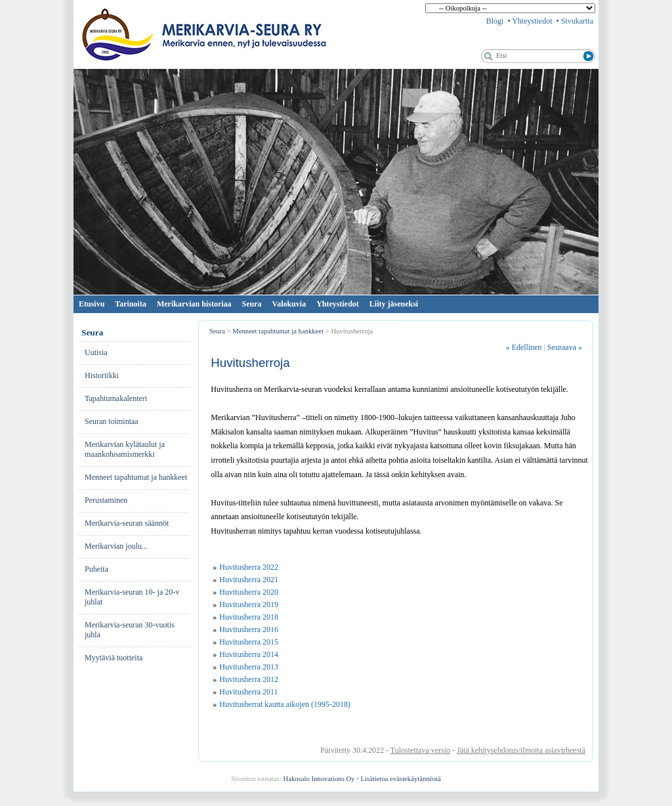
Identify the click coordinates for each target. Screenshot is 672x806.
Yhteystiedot (532, 21)
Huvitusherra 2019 (249, 604)
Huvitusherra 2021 (249, 580)
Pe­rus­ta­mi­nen (106, 500)
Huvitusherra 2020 (249, 592)
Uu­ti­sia (96, 352)
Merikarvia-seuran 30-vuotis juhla (130, 630)
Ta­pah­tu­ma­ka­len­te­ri (116, 398)
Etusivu (92, 304)
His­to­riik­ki (102, 375)
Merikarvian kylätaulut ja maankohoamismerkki (125, 449)
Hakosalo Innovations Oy (319, 779)
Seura (252, 304)
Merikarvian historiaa (194, 304)
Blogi (495, 21)
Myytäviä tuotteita (114, 658)
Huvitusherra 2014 (249, 654)
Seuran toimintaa (112, 421)
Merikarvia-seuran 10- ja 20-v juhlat (132, 597)
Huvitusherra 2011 (248, 692)
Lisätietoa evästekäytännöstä (401, 779)
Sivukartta (577, 21)
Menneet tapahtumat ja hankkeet (136, 477)
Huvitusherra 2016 (249, 629)
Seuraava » (565, 347)
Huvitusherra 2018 (249, 617)
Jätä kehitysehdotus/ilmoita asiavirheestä (521, 750)
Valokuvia (289, 304)
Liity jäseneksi (394, 304)
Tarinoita (131, 304)
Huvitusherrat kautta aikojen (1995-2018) (285, 704)
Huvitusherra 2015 (249, 642)
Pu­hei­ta (96, 569)
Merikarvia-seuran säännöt (127, 523)
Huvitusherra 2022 (249, 567)
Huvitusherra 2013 (249, 667)
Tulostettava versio (420, 750)
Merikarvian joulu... (116, 546)
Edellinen (524, 347)
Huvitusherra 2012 (249, 679)
